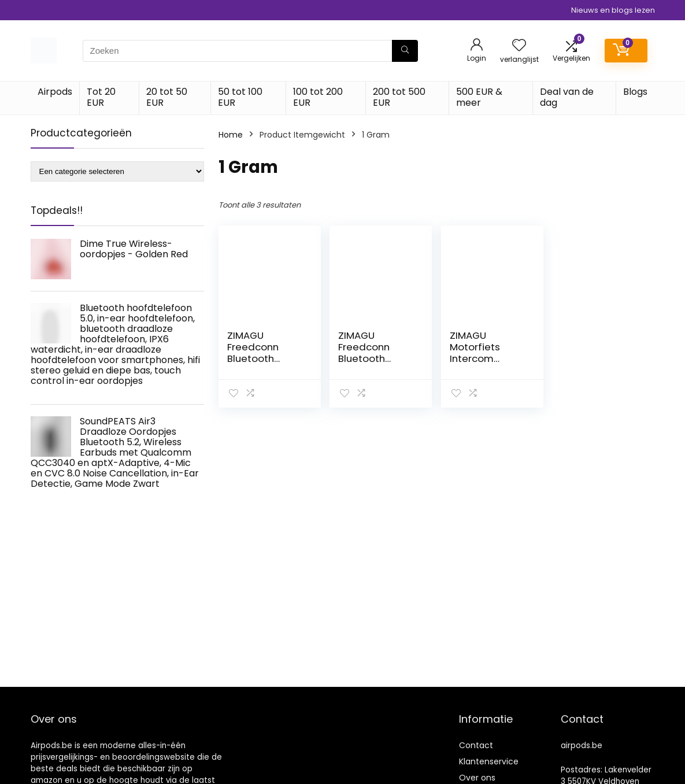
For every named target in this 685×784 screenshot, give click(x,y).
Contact (476, 745)
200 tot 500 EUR (399, 97)
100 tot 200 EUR (318, 97)
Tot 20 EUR (101, 97)
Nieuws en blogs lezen (613, 10)
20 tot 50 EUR (167, 97)
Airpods (55, 92)
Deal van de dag (567, 97)
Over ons (477, 778)
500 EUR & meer (479, 97)
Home (231, 135)
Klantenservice (489, 761)
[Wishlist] (519, 46)
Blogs (635, 92)
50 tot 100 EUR (240, 97)
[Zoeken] (405, 51)
